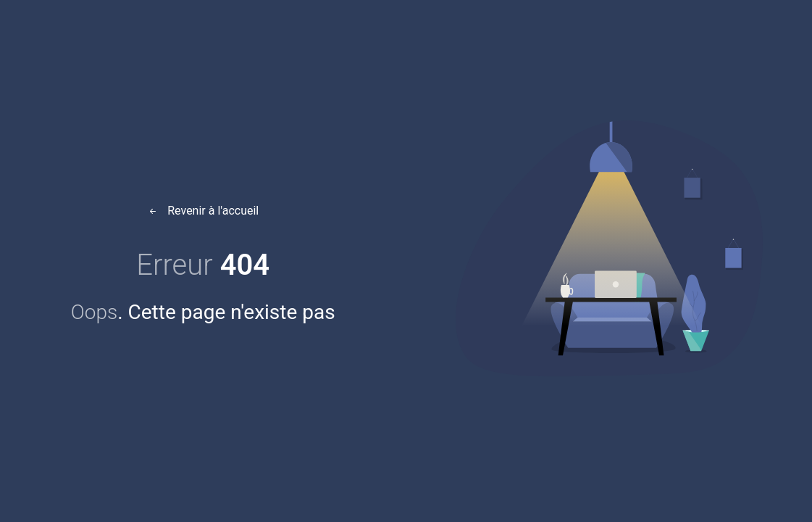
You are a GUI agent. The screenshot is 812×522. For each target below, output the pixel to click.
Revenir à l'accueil (203, 211)
